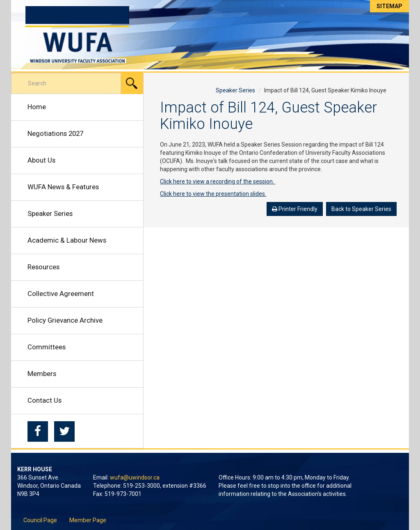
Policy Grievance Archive (65, 320)
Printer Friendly (295, 209)
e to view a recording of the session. (228, 181)
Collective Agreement (61, 294)
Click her (171, 181)
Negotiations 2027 (55, 133)
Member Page (88, 520)
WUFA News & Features (63, 187)
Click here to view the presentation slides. (213, 194)
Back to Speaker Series (361, 209)
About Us (41, 160)
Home (37, 107)
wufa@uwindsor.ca (135, 477)
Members (42, 374)
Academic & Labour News (67, 240)
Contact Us (45, 400)
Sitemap (389, 6)
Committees (47, 347)
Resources (43, 267)
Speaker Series (50, 213)
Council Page (40, 520)
